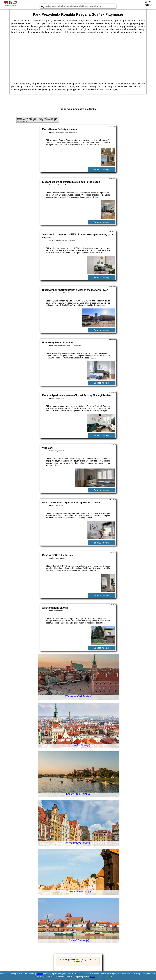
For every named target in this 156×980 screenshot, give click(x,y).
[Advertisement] (78, 56)
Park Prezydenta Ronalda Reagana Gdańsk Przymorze (78, 961)
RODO (92, 977)
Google (40, 974)
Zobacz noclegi (102, 169)
